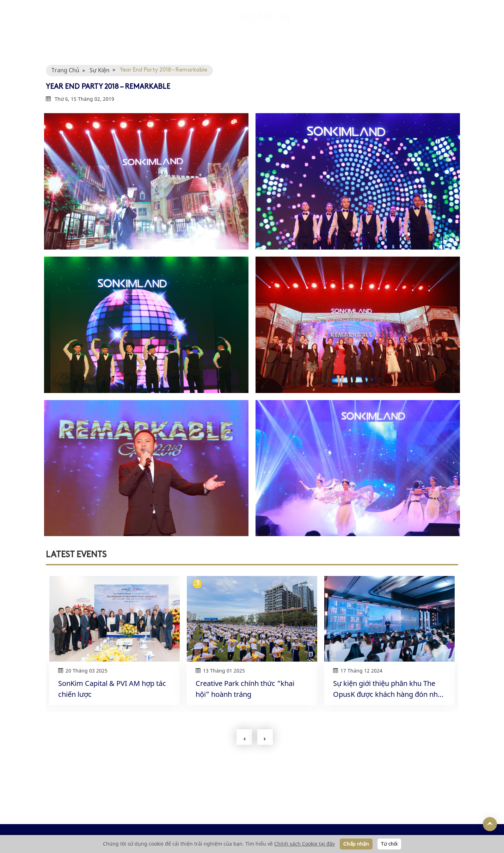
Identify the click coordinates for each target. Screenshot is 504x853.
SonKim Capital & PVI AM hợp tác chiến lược (112, 689)
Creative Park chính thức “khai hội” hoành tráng (245, 689)
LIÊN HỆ (371, 27)
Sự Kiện (100, 70)
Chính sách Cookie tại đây (305, 844)
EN (472, 27)
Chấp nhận (356, 844)
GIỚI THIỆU (133, 27)
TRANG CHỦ (75, 27)
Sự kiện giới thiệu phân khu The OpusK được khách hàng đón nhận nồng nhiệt (389, 689)
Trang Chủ (65, 70)
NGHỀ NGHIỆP (426, 27)
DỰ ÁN (183, 27)
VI (459, 27)
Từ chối (389, 844)
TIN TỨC (323, 27)
